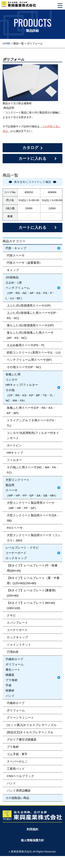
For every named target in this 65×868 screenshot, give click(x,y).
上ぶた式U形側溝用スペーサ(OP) (29, 306)
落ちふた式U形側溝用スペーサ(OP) (30, 325)
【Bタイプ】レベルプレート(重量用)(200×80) (31, 593)
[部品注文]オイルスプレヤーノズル (30, 732)
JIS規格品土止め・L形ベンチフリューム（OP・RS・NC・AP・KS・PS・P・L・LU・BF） (30, 288)
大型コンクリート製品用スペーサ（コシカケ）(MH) (34, 538)
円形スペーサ (16, 255)
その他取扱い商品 (17, 798)
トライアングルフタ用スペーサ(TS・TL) (32, 423)
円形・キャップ (16, 248)
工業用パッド (16, 769)
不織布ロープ (16, 703)
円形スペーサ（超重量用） (24, 263)
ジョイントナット (19, 645)
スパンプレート (17, 623)
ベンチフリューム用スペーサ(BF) (29, 360)
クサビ (11, 615)
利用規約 (32, 829)
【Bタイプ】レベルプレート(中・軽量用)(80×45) (32, 568)
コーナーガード (17, 630)
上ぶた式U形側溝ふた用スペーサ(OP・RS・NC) (33, 315)
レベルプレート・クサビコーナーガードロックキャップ (22, 553)
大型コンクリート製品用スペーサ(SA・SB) (33, 518)
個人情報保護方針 (32, 840)
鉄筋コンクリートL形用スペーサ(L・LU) (34, 352)
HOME (7, 43)
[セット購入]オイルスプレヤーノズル (32, 725)
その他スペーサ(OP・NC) (24, 367)
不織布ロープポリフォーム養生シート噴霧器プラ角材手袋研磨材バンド (15, 677)
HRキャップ (15, 453)
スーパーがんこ (17, 761)
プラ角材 (13, 747)
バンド (11, 783)
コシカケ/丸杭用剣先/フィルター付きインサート (33, 435)
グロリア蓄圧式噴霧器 (22, 740)
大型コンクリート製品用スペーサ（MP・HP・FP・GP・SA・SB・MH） (32, 488)
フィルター (14, 460)
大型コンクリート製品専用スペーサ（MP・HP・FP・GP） (31, 505)
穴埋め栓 (13, 652)
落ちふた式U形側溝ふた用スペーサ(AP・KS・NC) (30, 335)
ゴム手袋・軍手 (17, 754)
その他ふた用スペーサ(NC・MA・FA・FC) (33, 470)
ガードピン (14, 445)
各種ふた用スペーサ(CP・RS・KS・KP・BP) (31, 410)
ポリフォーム (16, 710)
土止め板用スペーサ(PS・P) (26, 345)
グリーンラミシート (20, 718)
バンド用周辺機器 (19, 791)
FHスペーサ (15, 528)
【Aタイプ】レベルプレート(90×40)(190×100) (31, 605)
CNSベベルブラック (21, 776)
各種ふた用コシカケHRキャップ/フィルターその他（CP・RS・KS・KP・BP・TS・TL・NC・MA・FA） (31, 387)
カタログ (30, 148)
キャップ (13, 270)
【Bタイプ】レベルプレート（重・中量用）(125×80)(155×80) (33, 581)
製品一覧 (19, 43)
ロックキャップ (17, 637)
